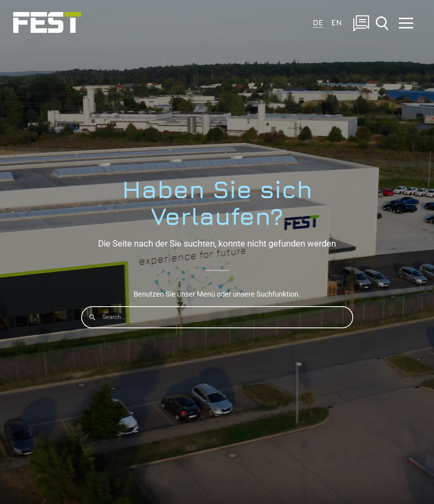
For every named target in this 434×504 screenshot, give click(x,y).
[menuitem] (318, 22)
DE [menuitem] (318, 22)
